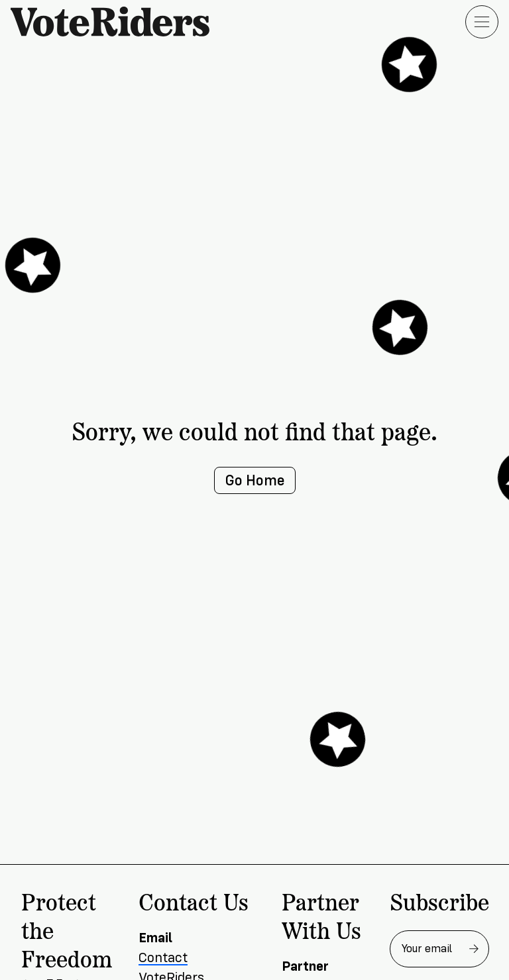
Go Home (255, 480)
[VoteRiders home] (117, 22)
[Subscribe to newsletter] (474, 949)
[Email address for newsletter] (439, 949)
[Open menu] (482, 22)
